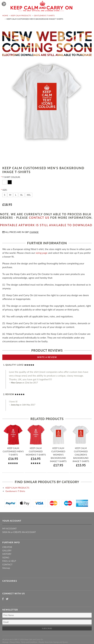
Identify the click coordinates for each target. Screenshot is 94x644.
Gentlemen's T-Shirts (44, 16)
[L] (16, 195)
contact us (39, 218)
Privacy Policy (15, 642)
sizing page (42, 253)
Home (5, 16)
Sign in (6, 532)
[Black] (10, 182)
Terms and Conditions (29, 642)
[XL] (22, 195)
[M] (10, 195)
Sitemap (6, 568)
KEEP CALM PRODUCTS (21, 16)
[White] (5, 182)
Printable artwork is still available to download (46, 225)
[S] (5, 195)
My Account (9, 528)
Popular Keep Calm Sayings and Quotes (53, 642)
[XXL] (29, 195)
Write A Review (47, 357)
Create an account (25, 532)
